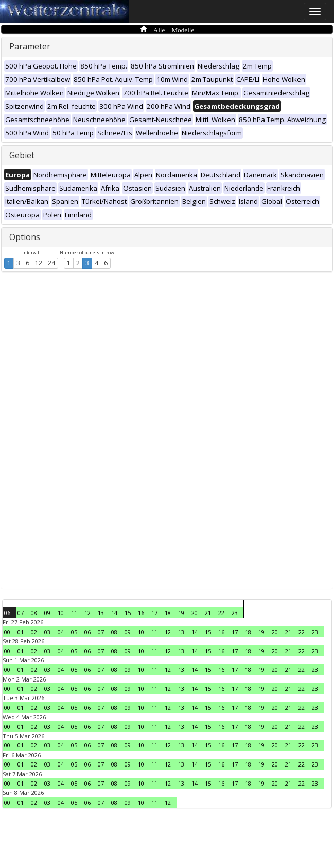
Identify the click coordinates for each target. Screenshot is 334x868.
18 (168, 613)
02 (34, 632)
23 (235, 613)
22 (221, 613)
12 (39, 263)
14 (114, 613)
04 (61, 632)
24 (51, 263)
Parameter (30, 46)
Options (25, 237)
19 (181, 613)
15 (128, 613)
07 (21, 613)
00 (7, 632)
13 (101, 613)
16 (141, 613)
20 (195, 613)
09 (47, 613)
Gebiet (22, 155)
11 (74, 613)
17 (154, 613)
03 (47, 632)
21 (208, 613)
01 (21, 632)
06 (7, 613)
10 (61, 613)
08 (34, 613)
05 (74, 632)
